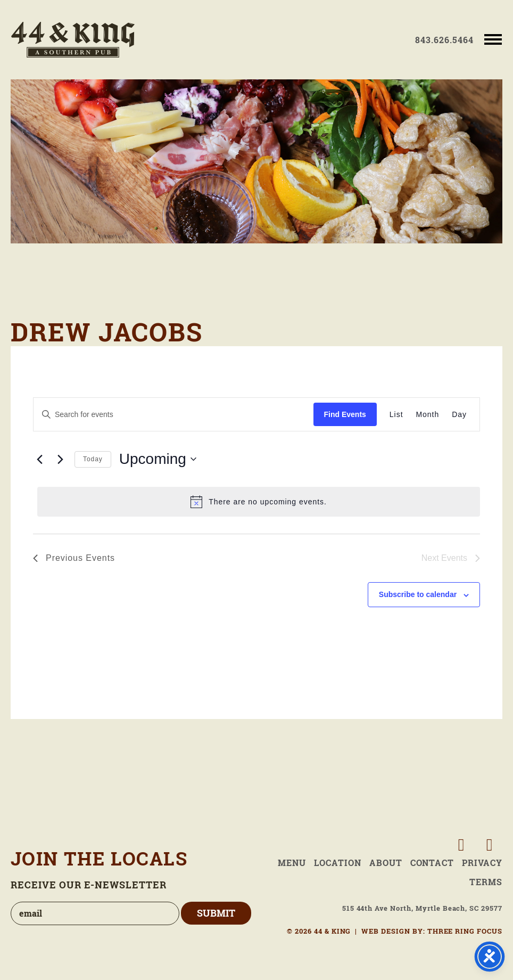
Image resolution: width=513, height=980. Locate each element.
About (386, 863)
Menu (292, 863)
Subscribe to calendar (418, 594)
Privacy (482, 863)
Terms (486, 882)
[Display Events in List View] (396, 415)
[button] (493, 39)
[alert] (259, 502)
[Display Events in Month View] (428, 415)
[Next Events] (60, 459)
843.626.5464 (444, 40)
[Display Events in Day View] (459, 415)
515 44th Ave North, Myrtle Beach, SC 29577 (422, 908)
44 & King (73, 40)
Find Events (345, 414)
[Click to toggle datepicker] (158, 459)
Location (338, 863)
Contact (432, 863)
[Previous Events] (39, 459)
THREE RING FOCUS (465, 931)
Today (93, 459)
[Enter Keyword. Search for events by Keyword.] (173, 415)
